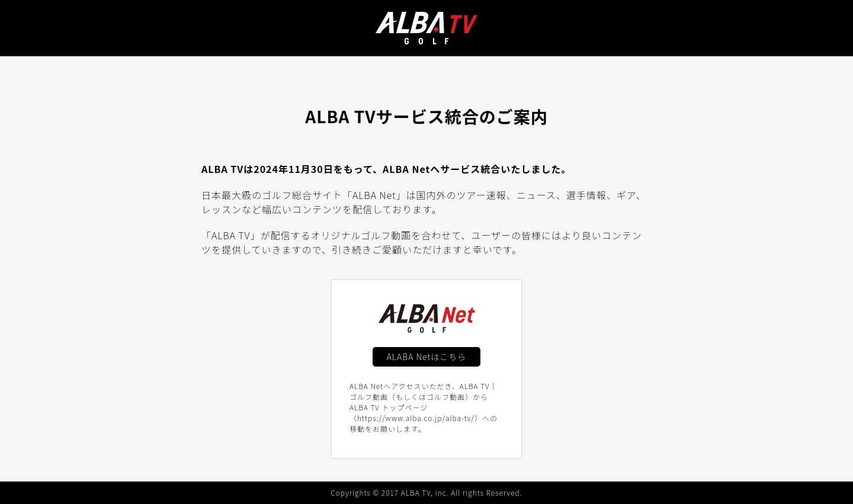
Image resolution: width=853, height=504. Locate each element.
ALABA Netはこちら (427, 357)
